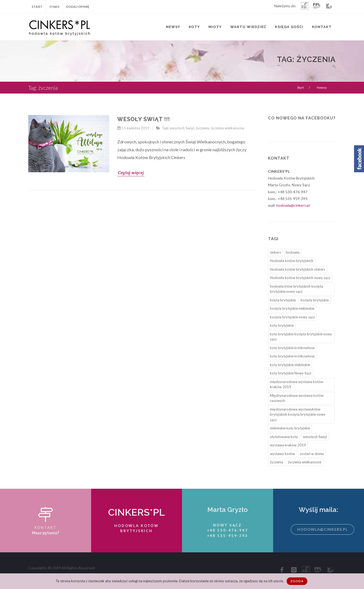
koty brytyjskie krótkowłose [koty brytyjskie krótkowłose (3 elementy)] (292, 356)
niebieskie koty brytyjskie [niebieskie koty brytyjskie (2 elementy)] (290, 428)
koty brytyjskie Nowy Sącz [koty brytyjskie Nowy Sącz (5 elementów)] (291, 373)
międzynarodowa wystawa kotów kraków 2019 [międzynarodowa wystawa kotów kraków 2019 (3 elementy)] (297, 384)
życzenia (202, 128)
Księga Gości (289, 27)
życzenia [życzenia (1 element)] (277, 462)
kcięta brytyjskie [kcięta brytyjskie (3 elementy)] (283, 300)
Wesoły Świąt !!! (144, 119)
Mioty (215, 27)
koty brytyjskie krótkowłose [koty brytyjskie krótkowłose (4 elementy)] (292, 348)
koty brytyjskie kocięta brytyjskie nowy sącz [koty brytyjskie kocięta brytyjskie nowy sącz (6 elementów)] (301, 337)
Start (37, 7)
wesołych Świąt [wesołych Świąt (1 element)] (315, 437)
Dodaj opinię (78, 7)
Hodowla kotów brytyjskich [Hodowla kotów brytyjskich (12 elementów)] (292, 261)
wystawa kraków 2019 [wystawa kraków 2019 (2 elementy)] (288, 445)
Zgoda (297, 581)
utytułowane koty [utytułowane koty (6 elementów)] (284, 437)
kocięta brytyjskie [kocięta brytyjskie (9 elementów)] (315, 300)
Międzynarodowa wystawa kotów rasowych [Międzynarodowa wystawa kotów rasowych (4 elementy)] (297, 398)
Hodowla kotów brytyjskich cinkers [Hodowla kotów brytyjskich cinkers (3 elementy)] (298, 269)
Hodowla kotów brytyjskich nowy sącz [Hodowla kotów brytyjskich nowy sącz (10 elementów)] (300, 278)
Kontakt (322, 27)
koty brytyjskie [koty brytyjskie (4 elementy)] (282, 325)
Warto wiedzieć (248, 27)
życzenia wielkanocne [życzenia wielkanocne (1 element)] (305, 462)
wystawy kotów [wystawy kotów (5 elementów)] (282, 454)
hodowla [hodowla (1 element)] (293, 252)
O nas (54, 7)
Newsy (173, 27)
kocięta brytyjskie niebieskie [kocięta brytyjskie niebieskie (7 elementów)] (292, 308)
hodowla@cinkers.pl (293, 205)
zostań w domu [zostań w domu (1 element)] (312, 454)
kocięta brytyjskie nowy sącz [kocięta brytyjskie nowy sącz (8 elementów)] (292, 317)
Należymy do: (285, 6)
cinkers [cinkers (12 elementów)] (275, 252)
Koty (194, 27)
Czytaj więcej (131, 173)
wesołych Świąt (182, 128)
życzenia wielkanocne (227, 128)
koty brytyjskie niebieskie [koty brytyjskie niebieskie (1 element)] (290, 365)
